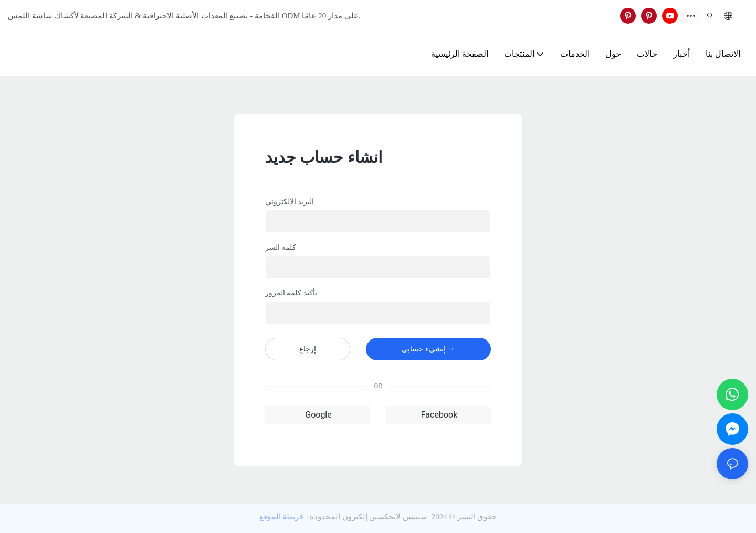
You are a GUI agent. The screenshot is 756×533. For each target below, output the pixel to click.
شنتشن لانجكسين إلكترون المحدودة (369, 517)
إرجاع (308, 349)
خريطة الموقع (282, 517)
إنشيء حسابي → (428, 349)
